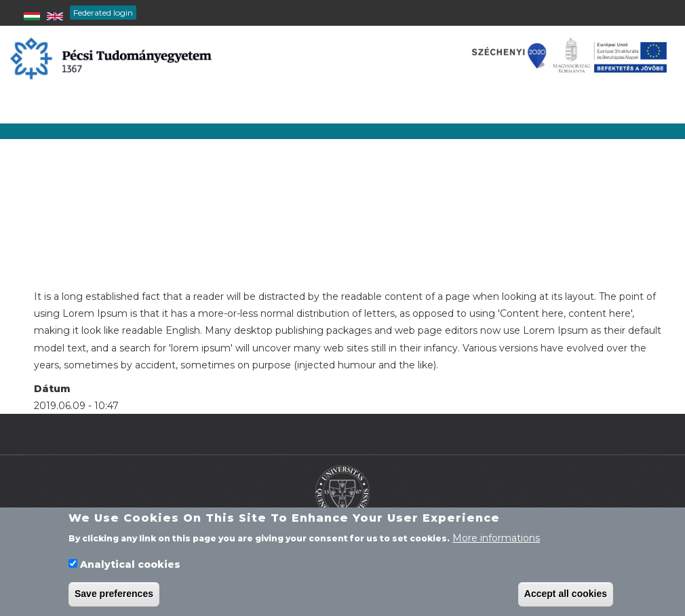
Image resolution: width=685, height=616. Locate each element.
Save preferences (114, 598)
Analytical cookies (130, 568)
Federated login (103, 13)
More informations (496, 541)
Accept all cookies (566, 598)
